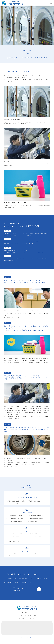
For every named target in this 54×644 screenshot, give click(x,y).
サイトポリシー (22, 618)
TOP (2, 7)
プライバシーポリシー (31, 618)
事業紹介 (7, 7)
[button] (51, 3)
